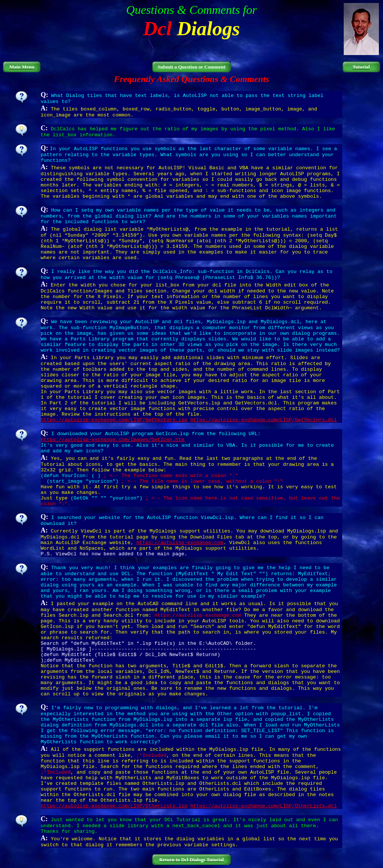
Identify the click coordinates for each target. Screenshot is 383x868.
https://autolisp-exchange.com (180, 543)
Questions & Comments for (191, 10)
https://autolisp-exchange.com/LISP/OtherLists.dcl (264, 806)
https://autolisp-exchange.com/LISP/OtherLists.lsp (114, 806)
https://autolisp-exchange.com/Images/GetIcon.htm (113, 440)
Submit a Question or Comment (191, 67)
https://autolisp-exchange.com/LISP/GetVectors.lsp (114, 420)
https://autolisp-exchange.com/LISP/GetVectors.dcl (264, 420)
